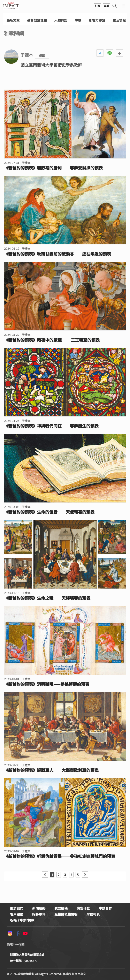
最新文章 (13, 20)
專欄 (78, 20)
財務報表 (93, 914)
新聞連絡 (39, 908)
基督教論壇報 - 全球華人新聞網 (11, 6)
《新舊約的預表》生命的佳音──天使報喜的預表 (49, 512)
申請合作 (105, 908)
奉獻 (106, 6)
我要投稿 (61, 908)
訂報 (98, 6)
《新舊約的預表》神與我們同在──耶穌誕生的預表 (51, 426)
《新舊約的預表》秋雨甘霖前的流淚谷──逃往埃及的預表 (58, 254)
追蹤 (42, 55)
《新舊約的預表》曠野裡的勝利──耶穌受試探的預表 (53, 168)
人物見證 (61, 20)
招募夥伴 (39, 914)
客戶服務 (17, 914)
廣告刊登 (83, 908)
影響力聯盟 (97, 20)
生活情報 (119, 20)
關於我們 (17, 908)
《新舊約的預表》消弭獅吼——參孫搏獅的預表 (47, 684)
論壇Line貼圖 (16, 944)
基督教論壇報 (37, 20)
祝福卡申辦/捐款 (22, 920)
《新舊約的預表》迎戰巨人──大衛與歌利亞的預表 (51, 770)
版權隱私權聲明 (66, 914)
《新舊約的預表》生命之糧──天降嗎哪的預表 (47, 598)
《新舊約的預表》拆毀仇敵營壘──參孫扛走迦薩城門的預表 (60, 856)
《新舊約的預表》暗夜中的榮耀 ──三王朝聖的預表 (52, 340)
